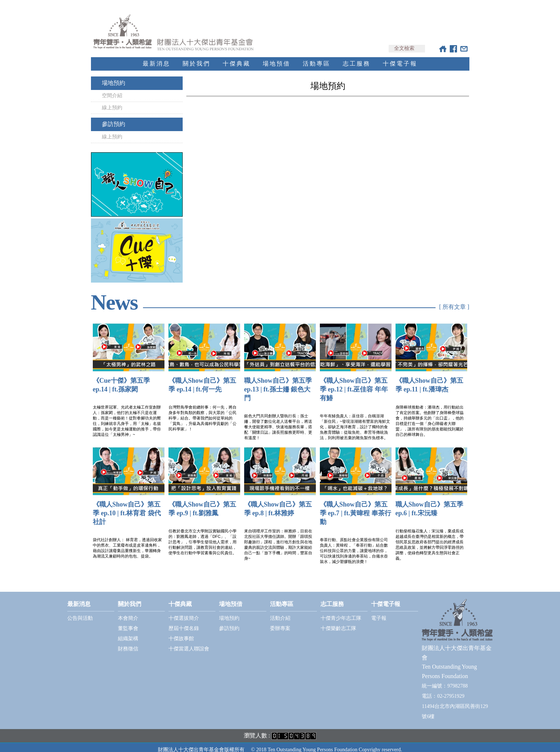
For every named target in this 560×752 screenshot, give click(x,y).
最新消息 (156, 57)
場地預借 (277, 57)
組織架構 (128, 632)
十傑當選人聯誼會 (189, 642)
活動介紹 (280, 612)
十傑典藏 (237, 57)
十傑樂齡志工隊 (338, 622)
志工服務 (357, 57)
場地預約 (114, 76)
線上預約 (112, 101)
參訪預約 (114, 117)
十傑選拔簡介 (184, 612)
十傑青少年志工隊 (341, 612)
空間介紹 (112, 89)
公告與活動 (80, 612)
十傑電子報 (400, 57)
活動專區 (317, 57)
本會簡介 (128, 612)
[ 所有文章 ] (454, 300)
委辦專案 (280, 622)
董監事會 (128, 622)
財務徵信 (128, 642)
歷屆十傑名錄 (184, 622)
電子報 (379, 612)
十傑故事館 (181, 632)
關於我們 (196, 57)
